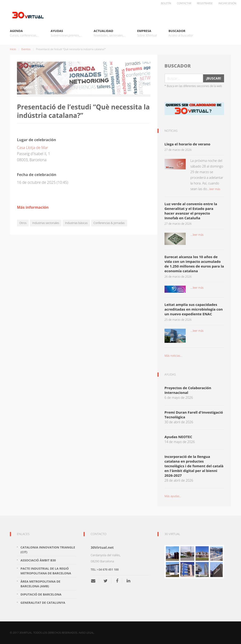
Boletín (166, 3)
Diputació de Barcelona (41, 594)
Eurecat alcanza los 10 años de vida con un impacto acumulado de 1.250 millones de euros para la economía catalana (194, 264)
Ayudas (66, 33)
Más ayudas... (173, 496)
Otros (23, 223)
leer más (215, 189)
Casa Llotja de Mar (32, 148)
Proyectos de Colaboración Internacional (188, 390)
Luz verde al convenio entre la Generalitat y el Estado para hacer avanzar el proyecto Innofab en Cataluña (191, 211)
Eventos (26, 49)
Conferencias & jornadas (109, 223)
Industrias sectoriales (46, 223)
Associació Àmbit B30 (38, 560)
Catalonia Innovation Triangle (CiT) (48, 550)
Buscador (181, 33)
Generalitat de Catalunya (43, 603)
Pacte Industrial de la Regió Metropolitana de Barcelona (46, 571)
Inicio (13, 49)
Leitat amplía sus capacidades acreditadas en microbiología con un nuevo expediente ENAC (194, 309)
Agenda (24, 33)
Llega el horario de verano (187, 144)
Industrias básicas (76, 223)
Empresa (147, 33)
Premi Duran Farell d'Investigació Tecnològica (194, 415)
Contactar (184, 3)
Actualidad (110, 33)
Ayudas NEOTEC (178, 437)
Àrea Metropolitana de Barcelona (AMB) (40, 584)
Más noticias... (173, 356)
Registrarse (205, 3)
